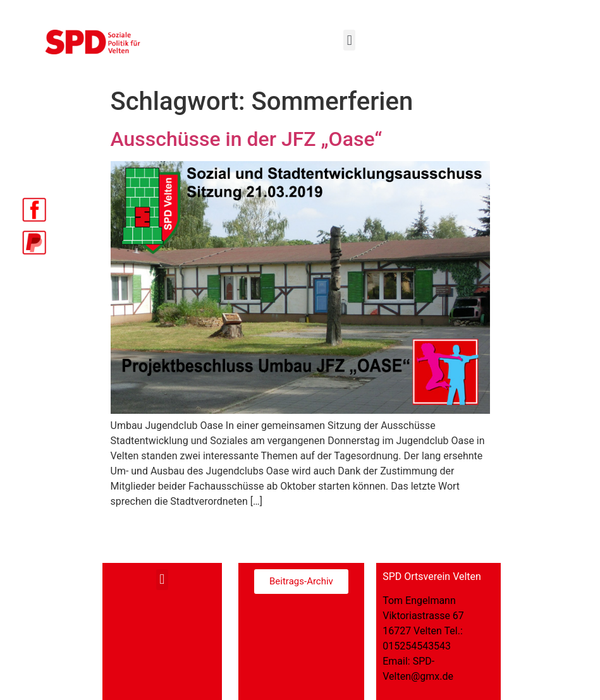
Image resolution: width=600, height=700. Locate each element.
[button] (349, 40)
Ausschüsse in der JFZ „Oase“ (247, 139)
